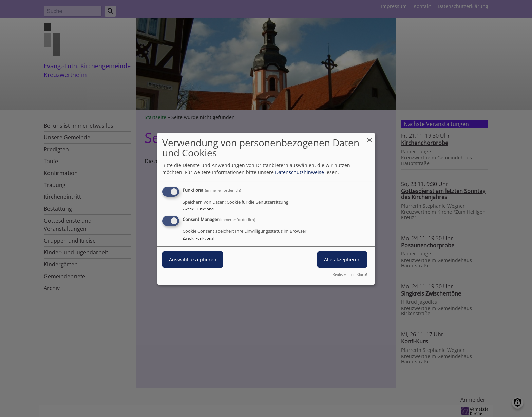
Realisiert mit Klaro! (350, 274)
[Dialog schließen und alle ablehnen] (369, 137)
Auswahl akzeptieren (193, 259)
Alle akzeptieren (342, 259)
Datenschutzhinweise (300, 172)
